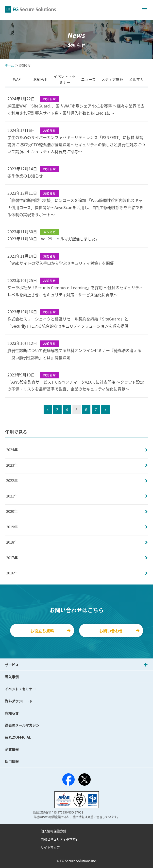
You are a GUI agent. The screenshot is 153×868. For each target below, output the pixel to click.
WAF (17, 79)
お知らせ (41, 79)
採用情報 (12, 761)
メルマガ (136, 79)
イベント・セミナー (65, 79)
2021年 (12, 496)
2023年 (12, 465)
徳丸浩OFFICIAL (18, 737)
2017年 (12, 558)
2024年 (12, 450)
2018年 (12, 542)
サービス (12, 665)
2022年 (12, 480)
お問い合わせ (119, 631)
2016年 (12, 573)
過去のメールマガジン (22, 725)
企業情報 (12, 749)
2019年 (12, 527)
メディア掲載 (112, 79)
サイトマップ (50, 847)
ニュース (88, 79)
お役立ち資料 (50, 631)
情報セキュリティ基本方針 (60, 839)
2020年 (12, 511)
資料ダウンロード (19, 701)
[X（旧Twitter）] (85, 779)
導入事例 (12, 677)
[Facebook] (68, 780)
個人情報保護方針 (53, 831)
